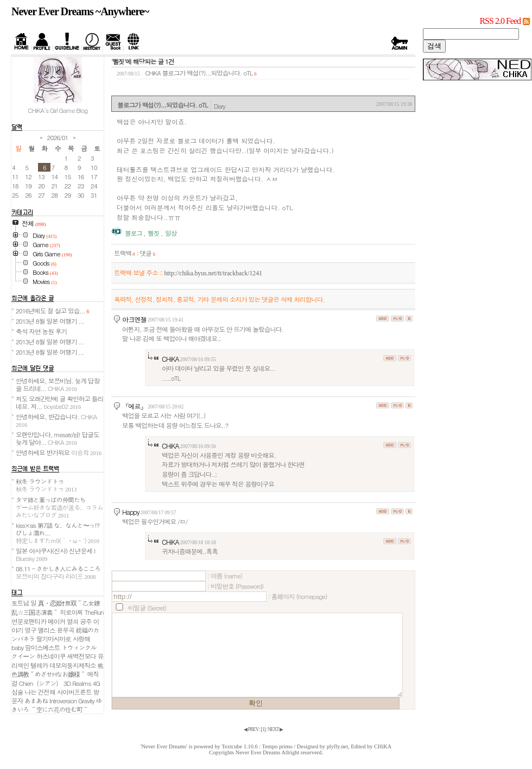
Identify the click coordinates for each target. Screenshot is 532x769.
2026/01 (58, 137)
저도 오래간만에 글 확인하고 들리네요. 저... (59, 402)
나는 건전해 (40, 692)
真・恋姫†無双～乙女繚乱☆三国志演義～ (56, 607)
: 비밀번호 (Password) (235, 586)
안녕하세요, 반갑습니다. (56, 420)
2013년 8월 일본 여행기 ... (50, 321)
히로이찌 (71, 612)
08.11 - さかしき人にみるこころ (58, 572)
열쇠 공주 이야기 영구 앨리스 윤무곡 (55, 626)
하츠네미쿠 (51, 656)
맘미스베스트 (42, 647)
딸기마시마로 (54, 639)
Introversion (63, 701)
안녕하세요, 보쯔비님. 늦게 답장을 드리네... (58, 384)
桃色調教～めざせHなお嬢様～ (57, 670)
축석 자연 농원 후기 (41, 331)
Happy (131, 512)
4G (96, 683)
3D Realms (77, 683)
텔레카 (39, 665)
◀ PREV (251, 729)
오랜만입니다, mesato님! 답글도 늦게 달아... (58, 438)
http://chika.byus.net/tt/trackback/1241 (213, 273)
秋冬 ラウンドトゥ (46, 485)
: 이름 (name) (225, 576)
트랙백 (125, 253)
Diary (220, 106)
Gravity (86, 701)
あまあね (36, 701)
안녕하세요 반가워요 (59, 452)
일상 (171, 233)
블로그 (134, 233)
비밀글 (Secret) (147, 608)
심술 (17, 692)
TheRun (94, 612)
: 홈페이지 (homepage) (297, 596)
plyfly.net (337, 746)
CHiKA (170, 359)
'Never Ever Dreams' (164, 746)
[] (263, 729)
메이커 (56, 621)
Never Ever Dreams (258, 752)
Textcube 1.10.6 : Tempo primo (257, 746)
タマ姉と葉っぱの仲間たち (59, 507)
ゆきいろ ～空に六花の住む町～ (56, 705)
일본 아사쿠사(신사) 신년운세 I (55, 554)
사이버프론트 (74, 692)
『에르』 (134, 406)
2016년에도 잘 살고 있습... (52, 311)
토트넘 (20, 603)
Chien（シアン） (40, 683)
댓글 (147, 253)
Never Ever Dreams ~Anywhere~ (80, 11)
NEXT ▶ (275, 729)
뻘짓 (153, 233)
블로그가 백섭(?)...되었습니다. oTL (208, 73)
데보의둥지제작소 (73, 665)
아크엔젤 (134, 319)
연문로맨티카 (29, 621)
